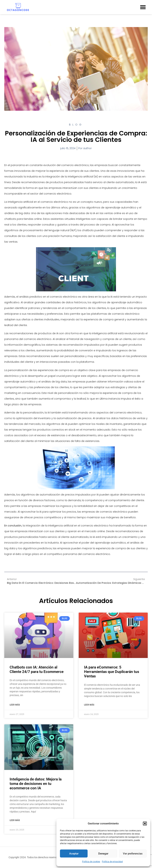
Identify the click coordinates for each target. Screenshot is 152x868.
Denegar (103, 854)
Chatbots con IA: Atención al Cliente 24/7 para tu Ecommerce (37, 669)
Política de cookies (91, 862)
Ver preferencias (133, 854)
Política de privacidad (112, 862)
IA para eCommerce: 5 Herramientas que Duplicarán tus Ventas (112, 672)
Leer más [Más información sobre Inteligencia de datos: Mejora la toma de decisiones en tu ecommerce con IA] (15, 820)
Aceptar (74, 854)
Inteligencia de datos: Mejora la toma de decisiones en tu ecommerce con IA (36, 784)
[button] (145, 824)
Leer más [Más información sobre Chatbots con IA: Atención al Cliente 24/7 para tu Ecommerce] (15, 705)
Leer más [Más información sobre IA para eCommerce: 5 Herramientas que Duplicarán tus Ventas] (89, 705)
